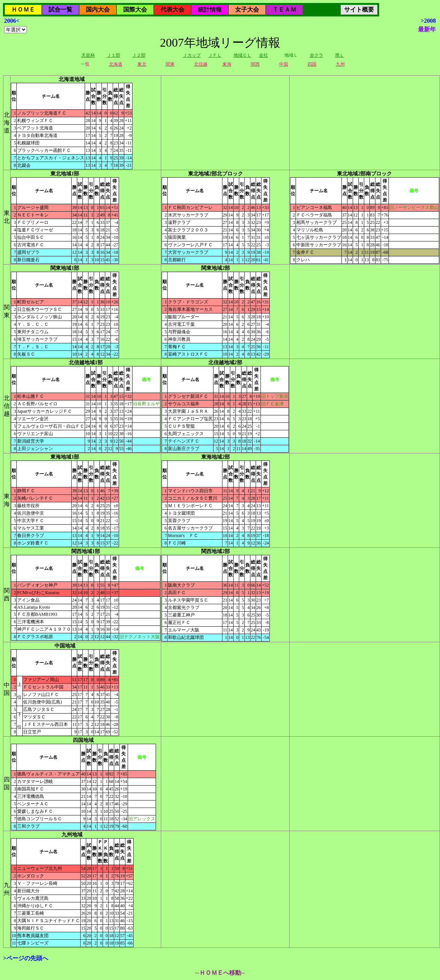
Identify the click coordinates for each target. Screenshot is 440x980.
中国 (284, 64)
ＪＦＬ (215, 55)
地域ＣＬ (243, 55)
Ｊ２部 (139, 55)
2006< (12, 21)
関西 (255, 64)
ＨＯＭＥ (23, 10)
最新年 (427, 29)
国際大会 (135, 10)
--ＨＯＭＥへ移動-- (220, 973)
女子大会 (247, 10)
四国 (312, 64)
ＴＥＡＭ (284, 10)
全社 (263, 55)
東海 (227, 64)
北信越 (201, 64)
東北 (142, 64)
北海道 (116, 64)
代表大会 (172, 10)
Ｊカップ (192, 55)
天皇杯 (88, 55)
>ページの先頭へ (26, 958)
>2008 (428, 21)
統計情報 (210, 10)
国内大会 (98, 10)
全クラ (316, 55)
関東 (170, 64)
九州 (340, 64)
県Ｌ (340, 55)
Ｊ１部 (113, 55)
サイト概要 (359, 10)
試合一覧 (60, 10)
